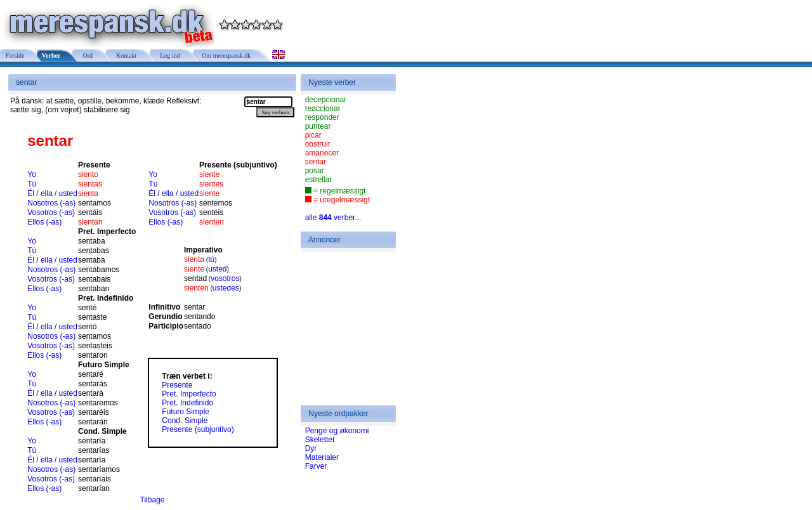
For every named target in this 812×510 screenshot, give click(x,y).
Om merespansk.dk (226, 56)
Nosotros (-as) (51, 203)
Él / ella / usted (52, 193)
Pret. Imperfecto (189, 394)
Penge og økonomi (337, 431)
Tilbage (153, 500)
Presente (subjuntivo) (198, 429)
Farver (316, 466)
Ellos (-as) (44, 222)
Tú (32, 184)
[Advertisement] (343, 329)
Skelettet (320, 440)
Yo (32, 174)
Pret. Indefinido (187, 403)
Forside (14, 56)
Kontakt (125, 56)
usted (217, 269)
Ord (86, 56)
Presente (177, 385)
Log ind (168, 56)
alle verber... (333, 218)
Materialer (322, 457)
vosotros (225, 278)
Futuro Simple (186, 412)
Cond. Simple (185, 421)
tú (211, 259)
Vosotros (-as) (51, 213)
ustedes (226, 288)
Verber (51, 56)
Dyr (311, 448)
